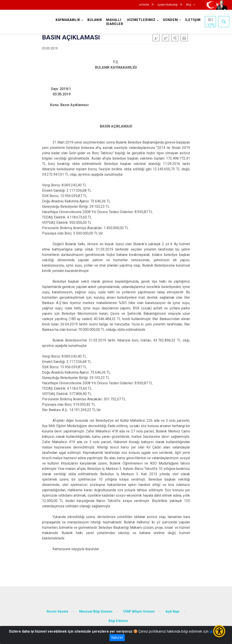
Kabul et (117, 638)
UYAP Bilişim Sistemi (139, 612)
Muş (189, 5)
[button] (175, 38)
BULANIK (95, 20)
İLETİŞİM (193, 20)
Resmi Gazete (57, 612)
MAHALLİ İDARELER (115, 22)
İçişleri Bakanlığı (168, 5)
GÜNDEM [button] (170, 20)
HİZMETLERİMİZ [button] (141, 20)
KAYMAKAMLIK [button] (68, 20)
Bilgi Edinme (118, 621)
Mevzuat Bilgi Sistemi (96, 612)
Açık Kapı (172, 612)
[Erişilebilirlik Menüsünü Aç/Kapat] (219, 631)
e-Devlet (144, 5)
